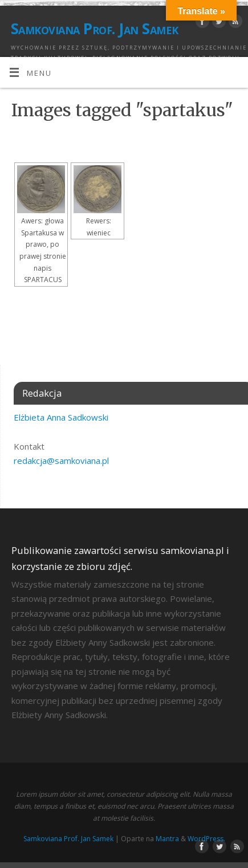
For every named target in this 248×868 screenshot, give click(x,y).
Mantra (167, 839)
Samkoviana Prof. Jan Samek (94, 28)
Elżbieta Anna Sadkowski (61, 417)
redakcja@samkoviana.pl (61, 461)
